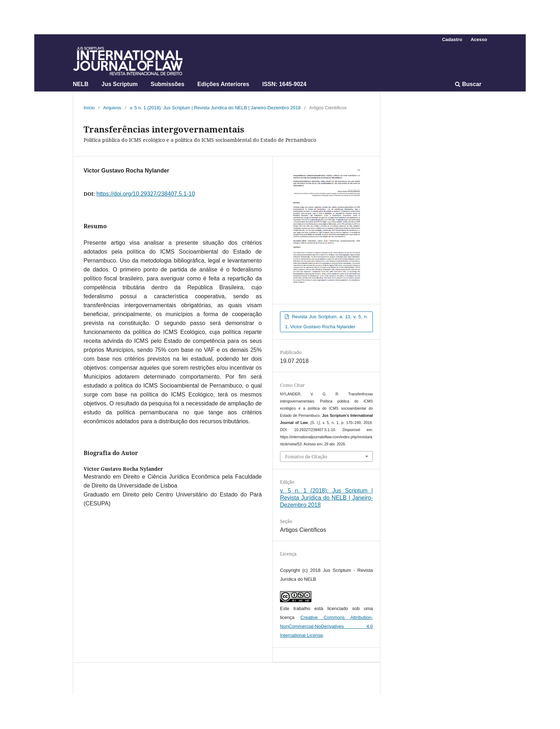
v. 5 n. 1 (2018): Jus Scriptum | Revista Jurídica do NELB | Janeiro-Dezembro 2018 (215, 108)
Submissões (167, 84)
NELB (81, 84)
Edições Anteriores (223, 84)
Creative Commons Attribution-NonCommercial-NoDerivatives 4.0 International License (326, 626)
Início (89, 108)
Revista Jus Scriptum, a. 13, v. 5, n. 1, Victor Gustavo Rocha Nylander (326, 322)
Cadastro (452, 39)
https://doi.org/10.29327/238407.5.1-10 (146, 194)
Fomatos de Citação (306, 456)
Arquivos (112, 108)
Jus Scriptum (119, 84)
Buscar (468, 84)
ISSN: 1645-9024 (284, 84)
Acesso (479, 39)
